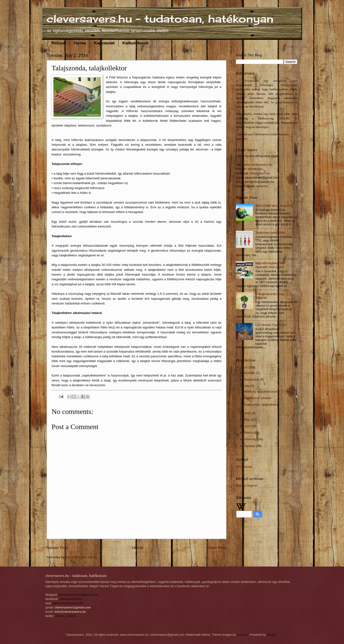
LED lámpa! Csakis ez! (271, 325)
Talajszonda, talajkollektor (261, 405)
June (248, 413)
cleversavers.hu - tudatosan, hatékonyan (160, 19)
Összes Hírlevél (247, 486)
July (247, 386)
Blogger (272, 635)
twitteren (262, 186)
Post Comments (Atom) (81, 557)
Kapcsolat (104, 43)
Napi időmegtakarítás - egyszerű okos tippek (271, 265)
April (248, 426)
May (247, 420)
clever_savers (65, 616)
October (250, 373)
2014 (244, 367)
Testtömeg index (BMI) (271, 233)
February (251, 439)
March (249, 433)
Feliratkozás (244, 467)
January (250, 446)
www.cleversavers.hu (258, 165)
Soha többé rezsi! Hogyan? (274, 206)
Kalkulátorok (135, 43)
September (252, 379)
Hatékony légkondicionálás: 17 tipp (267, 392)
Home (80, 43)
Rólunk (59, 43)
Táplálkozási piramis (257, 398)
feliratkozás (255, 169)
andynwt (243, 635)
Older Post (216, 548)
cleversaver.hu (260, 173)
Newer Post (58, 548)
